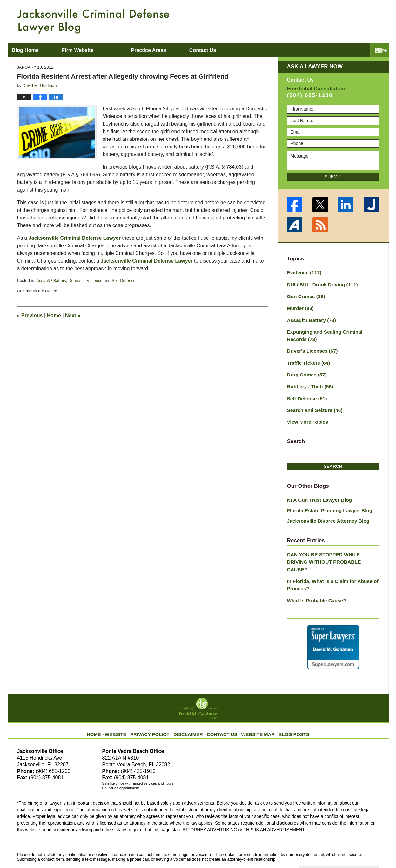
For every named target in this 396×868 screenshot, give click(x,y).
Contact (344, 50)
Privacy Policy (157, 707)
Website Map (254, 707)
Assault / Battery (51, 281)
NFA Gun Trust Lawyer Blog (316, 489)
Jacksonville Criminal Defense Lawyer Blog (93, 21)
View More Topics (306, 412)
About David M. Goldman (263, 50)
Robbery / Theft (308, 379)
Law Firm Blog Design (349, 849)
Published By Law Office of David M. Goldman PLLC (338, 21)
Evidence (303, 272)
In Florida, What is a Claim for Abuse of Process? (328, 563)
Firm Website (106, 50)
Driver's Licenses (310, 345)
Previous (30, 315)
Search (333, 456)
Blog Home (40, 50)
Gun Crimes (304, 294)
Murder (299, 305)
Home (54, 315)
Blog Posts (286, 707)
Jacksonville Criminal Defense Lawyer (75, 238)
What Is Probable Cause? (314, 577)
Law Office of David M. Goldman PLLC (87, 848)
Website (126, 707)
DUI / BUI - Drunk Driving (319, 283)
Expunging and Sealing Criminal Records (331, 331)
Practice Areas (177, 50)
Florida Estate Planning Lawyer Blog (326, 499)
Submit (333, 177)
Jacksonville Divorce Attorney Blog (324, 509)
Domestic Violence (85, 281)
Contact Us (222, 707)
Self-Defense (124, 281)
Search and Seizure (312, 401)
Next (73, 315)
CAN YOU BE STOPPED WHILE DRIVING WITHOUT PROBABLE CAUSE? (330, 545)
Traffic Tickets (307, 356)
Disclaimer (191, 707)
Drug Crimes (305, 368)
